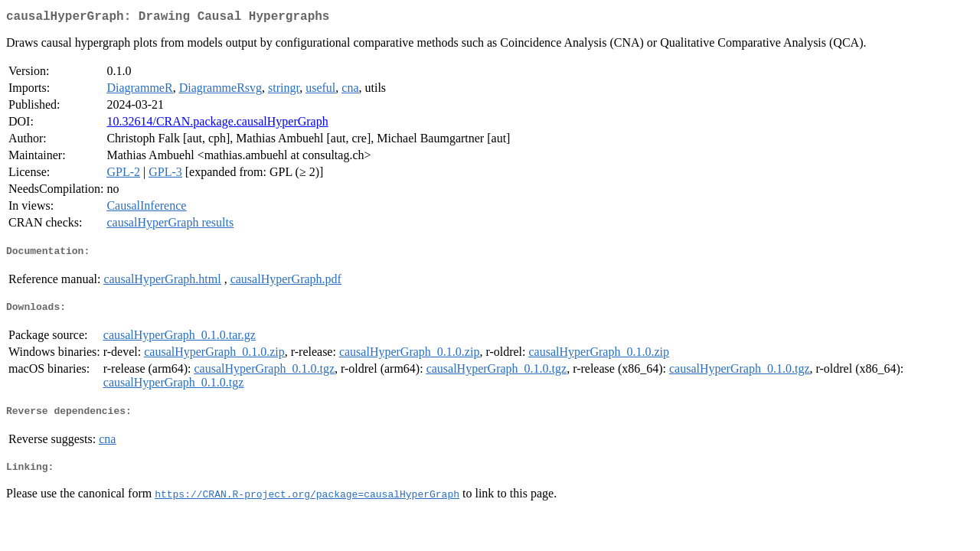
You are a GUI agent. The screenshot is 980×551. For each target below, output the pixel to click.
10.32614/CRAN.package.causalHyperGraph (217, 124)
